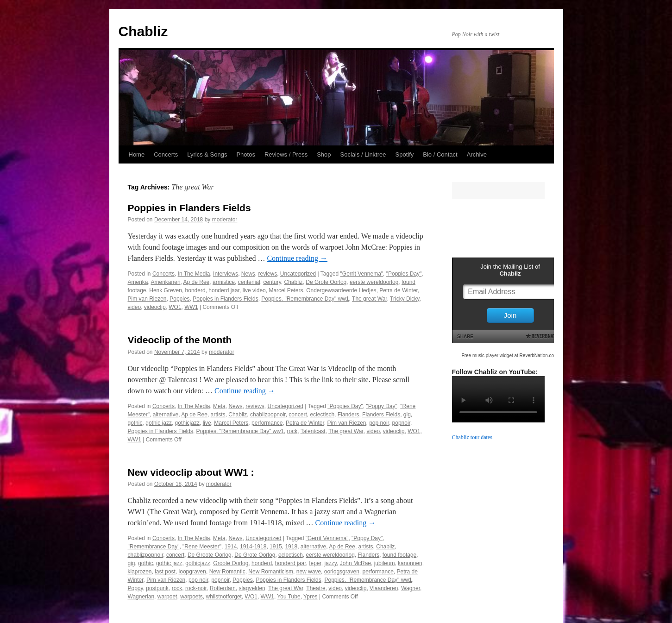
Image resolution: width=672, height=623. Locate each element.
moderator (225, 220)
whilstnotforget (224, 597)
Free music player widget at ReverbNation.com (510, 356)
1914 (231, 547)
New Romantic (227, 572)
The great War (370, 299)
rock (292, 431)
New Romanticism (271, 572)
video (135, 307)
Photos (245, 154)
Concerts (166, 154)
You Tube (289, 597)
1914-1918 (253, 547)
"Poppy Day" (381, 406)
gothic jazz (159, 423)
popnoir (401, 423)
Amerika (138, 282)
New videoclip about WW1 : (191, 472)
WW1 (191, 307)
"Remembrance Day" (154, 547)
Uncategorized (298, 274)
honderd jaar (224, 290)
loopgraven (192, 572)
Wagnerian (141, 597)
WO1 (175, 307)
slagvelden (252, 588)
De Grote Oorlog (326, 282)
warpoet (167, 597)
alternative (166, 415)
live (207, 423)
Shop (324, 154)
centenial (249, 282)
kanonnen (410, 563)
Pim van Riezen (147, 299)
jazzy (331, 563)
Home (137, 154)
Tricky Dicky (405, 299)
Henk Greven (166, 290)
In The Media (194, 274)
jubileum (385, 563)
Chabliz (143, 31)
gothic (135, 423)
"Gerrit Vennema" (362, 274)
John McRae (355, 563)
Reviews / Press (286, 154)
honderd (195, 290)
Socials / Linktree (363, 154)
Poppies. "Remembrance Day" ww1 (305, 299)
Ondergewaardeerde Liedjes (341, 290)
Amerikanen (166, 282)
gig (407, 415)
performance (267, 423)
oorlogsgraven (342, 572)
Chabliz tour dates (472, 437)
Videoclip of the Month (180, 340)
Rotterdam (223, 588)
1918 (291, 547)
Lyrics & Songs (207, 154)
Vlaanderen (384, 588)
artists (218, 415)
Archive (477, 154)
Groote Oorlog (231, 563)
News (248, 274)
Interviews (226, 274)
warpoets (192, 597)
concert (298, 415)
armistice (224, 282)
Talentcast (313, 431)
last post (165, 572)
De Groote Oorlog (210, 555)
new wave (309, 572)
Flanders (349, 415)
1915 (276, 547)
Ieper (315, 563)
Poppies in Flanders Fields (189, 208)
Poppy (135, 588)
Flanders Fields (381, 415)
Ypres (310, 597)
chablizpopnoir (268, 415)
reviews (267, 274)
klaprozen (140, 572)
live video (254, 290)
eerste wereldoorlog (374, 282)
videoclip (155, 307)
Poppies (179, 299)
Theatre (316, 588)
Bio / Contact (440, 154)
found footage (399, 555)
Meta (219, 406)
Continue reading (297, 258)
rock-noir (196, 588)
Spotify (405, 154)
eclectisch (322, 415)
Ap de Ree (197, 282)
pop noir (379, 423)
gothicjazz (187, 423)
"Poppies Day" (404, 274)
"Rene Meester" (202, 547)
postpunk (157, 588)
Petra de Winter (399, 290)
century (272, 282)
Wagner (411, 588)
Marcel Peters (286, 290)
